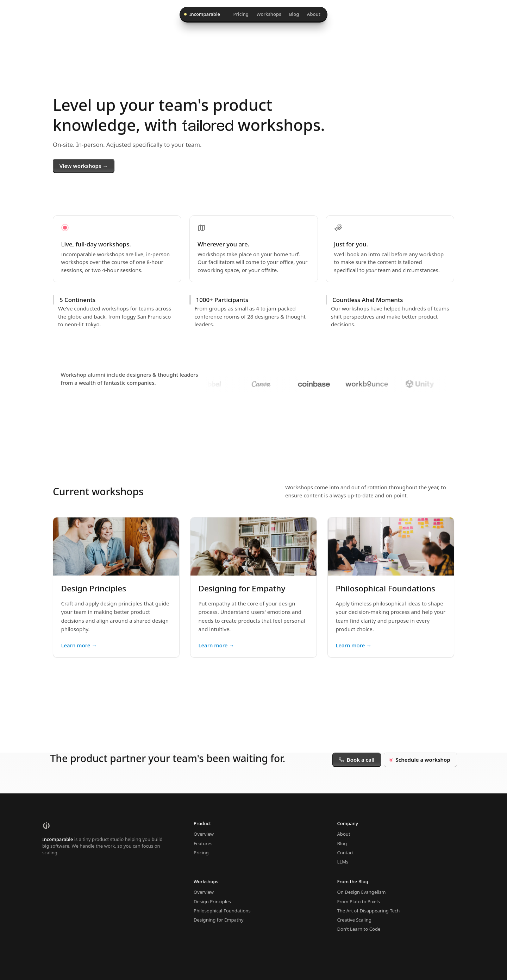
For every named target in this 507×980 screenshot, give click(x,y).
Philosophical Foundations (222, 911)
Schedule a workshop (420, 760)
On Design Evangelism (361, 892)
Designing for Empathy (219, 920)
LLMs (343, 862)
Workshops (269, 14)
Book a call (356, 760)
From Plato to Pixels (358, 902)
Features (203, 843)
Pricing (241, 14)
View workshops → (84, 166)
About (314, 14)
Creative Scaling (354, 920)
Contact (345, 853)
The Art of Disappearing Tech (368, 911)
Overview (204, 834)
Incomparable (202, 14)
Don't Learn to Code (359, 929)
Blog (294, 14)
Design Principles (212, 902)
